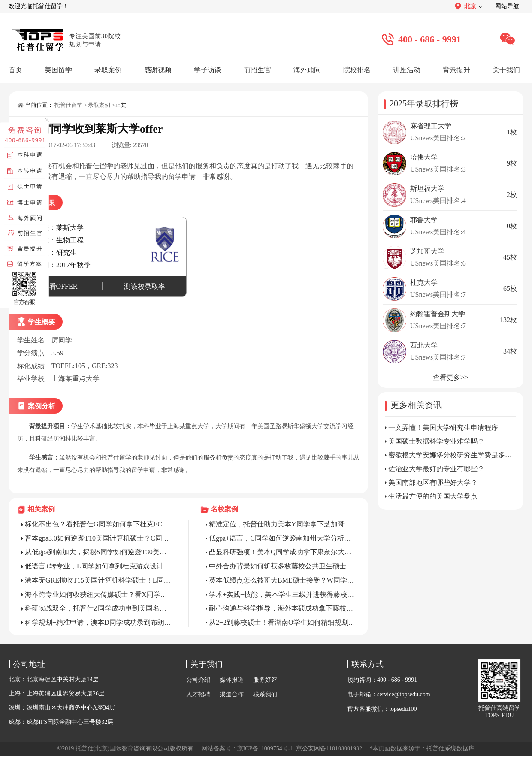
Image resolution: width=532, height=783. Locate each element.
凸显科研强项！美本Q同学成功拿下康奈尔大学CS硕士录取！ (282, 552)
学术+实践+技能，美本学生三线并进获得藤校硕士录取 (282, 594)
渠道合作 (232, 694)
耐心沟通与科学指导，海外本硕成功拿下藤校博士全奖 (282, 608)
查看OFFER (60, 286)
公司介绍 (198, 680)
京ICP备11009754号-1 (265, 748)
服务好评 (265, 680)
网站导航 (507, 6)
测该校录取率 (145, 286)
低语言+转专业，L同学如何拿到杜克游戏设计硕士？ (98, 566)
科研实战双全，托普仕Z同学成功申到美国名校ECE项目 (98, 608)
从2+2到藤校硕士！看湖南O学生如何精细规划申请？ (282, 622)
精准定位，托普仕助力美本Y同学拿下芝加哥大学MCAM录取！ (282, 524)
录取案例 (99, 105)
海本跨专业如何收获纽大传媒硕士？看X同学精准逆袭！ (98, 594)
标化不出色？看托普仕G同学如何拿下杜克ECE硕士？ (98, 524)
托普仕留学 (68, 105)
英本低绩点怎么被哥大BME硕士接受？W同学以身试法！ (282, 580)
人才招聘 (198, 694)
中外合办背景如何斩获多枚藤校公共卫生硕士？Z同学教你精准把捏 (282, 566)
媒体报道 (232, 680)
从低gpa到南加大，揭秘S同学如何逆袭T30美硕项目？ (98, 552)
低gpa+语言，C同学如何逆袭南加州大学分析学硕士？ (282, 538)
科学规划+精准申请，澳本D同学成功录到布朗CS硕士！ (98, 622)
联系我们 (265, 694)
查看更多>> (450, 377)
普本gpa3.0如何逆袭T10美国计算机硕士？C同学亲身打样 (98, 538)
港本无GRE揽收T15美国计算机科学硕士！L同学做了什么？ (98, 580)
